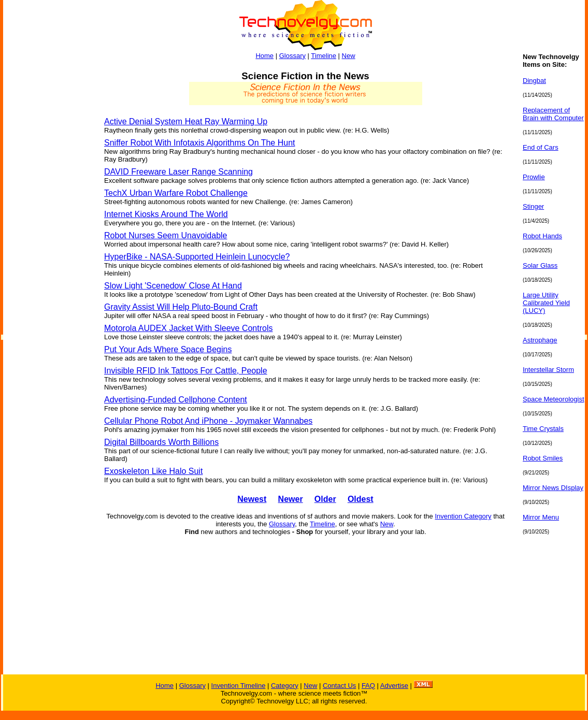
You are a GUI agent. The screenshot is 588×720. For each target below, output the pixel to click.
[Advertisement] (45, 208)
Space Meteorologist (554, 399)
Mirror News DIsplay (553, 488)
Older (325, 499)
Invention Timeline (239, 686)
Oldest (361, 499)
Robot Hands (542, 236)
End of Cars (541, 147)
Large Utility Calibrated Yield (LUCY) (546, 303)
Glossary (292, 56)
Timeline (324, 56)
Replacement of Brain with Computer (553, 114)
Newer (291, 499)
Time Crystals (543, 429)
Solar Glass (540, 265)
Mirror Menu (541, 517)
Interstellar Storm (548, 370)
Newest (252, 499)
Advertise (394, 686)
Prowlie (534, 177)
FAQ (368, 686)
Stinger (533, 206)
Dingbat (534, 81)
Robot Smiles (543, 458)
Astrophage (540, 340)
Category (285, 686)
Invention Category (463, 516)
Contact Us (339, 686)
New (349, 56)
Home (264, 56)
